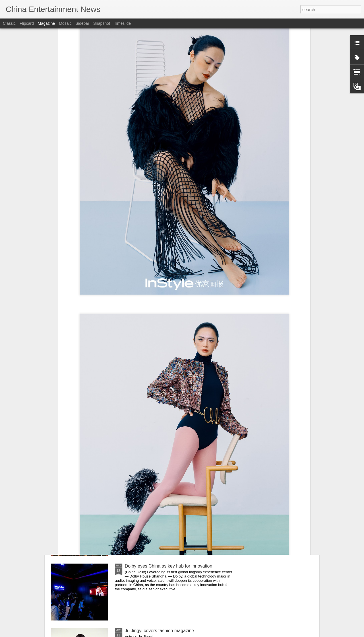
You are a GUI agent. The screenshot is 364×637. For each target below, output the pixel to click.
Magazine (46, 23)
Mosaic (65, 23)
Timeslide (122, 23)
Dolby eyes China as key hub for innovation (169, 566)
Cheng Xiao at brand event (152, 437)
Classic (9, 23)
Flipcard (27, 23)
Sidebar (82, 23)
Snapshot (102, 23)
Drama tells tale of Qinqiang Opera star (164, 501)
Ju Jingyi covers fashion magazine (160, 631)
